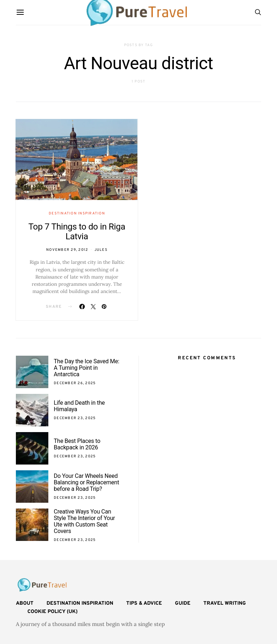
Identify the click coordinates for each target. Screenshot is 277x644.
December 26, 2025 (75, 383)
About (25, 603)
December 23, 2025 (75, 418)
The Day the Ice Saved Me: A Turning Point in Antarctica (87, 368)
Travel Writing (225, 603)
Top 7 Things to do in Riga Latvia (77, 232)
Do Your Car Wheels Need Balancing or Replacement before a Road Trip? (86, 482)
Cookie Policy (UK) (52, 612)
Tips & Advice (144, 603)
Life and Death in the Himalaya (79, 406)
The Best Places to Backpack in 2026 (77, 444)
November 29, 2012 (67, 250)
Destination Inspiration (77, 214)
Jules (101, 250)
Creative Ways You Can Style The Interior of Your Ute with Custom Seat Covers (84, 521)
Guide (183, 603)
